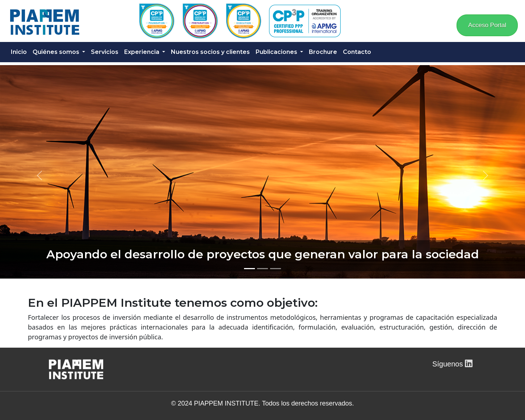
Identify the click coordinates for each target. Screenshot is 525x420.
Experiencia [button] (142, 52)
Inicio (19, 52)
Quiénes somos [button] (57, 52)
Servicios (105, 52)
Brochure (323, 52)
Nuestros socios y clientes (210, 52)
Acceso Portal (487, 25)
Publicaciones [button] (277, 52)
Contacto (357, 52)
